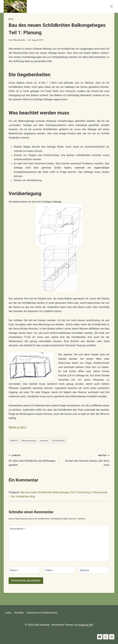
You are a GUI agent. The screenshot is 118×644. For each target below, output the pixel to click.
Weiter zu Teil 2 (17, 427)
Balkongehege (29, 441)
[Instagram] (112, 637)
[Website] (94, 570)
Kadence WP (86, 625)
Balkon (14, 441)
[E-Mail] (59, 570)
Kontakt (19, 613)
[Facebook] (100, 637)
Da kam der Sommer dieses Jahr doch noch (86, 460)
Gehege (44, 441)
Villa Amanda (19, 40)
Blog (11, 19)
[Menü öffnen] (111, 6)
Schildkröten (59, 441)
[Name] (24, 570)
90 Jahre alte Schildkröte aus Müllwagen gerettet (32, 460)
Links (8, 613)
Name (14, 570)
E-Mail (49, 570)
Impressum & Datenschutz (42, 613)
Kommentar (18, 528)
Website (84, 570)
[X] (106, 637)
